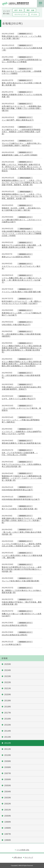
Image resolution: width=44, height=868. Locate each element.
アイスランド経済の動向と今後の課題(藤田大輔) (21, 292)
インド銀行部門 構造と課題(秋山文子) (18, 120)
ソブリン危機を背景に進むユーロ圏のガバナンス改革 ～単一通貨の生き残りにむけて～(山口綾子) (22, 280)
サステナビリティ (21, 14)
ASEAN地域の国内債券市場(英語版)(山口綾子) (21, 499)
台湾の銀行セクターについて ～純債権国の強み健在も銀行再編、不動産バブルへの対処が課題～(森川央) (22, 108)
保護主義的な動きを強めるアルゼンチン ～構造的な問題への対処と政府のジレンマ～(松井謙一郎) (22, 520)
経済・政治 (18, 10)
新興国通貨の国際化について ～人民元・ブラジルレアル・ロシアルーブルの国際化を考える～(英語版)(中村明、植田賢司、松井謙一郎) (22, 183)
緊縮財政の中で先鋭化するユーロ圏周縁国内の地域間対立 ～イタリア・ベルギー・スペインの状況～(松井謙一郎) (22, 478)
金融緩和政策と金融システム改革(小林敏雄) (20, 155)
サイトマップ (29, 857)
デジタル (34, 14)
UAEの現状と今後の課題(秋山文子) (16, 325)
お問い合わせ (18, 857)
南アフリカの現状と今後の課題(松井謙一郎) (20, 509)
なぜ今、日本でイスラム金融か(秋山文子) (19, 399)
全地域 (5, 658)
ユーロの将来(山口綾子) (11, 644)
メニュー (40, 4)
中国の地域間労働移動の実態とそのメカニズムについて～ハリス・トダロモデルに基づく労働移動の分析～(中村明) (22, 233)
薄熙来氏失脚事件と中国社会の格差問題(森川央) (21, 443)
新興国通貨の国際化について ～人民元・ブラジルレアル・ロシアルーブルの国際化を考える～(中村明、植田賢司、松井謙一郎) (22, 196)
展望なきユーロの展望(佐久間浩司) (16, 257)
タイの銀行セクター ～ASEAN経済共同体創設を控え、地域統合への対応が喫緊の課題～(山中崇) (21, 132)
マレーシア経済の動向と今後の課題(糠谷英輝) (21, 581)
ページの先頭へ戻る (23, 850)
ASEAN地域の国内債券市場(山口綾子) (17, 490)
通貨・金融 (30, 10)
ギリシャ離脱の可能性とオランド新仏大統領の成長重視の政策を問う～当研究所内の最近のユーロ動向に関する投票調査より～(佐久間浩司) (22, 364)
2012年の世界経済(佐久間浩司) (15, 625)
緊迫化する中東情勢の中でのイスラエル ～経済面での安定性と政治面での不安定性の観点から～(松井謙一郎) (22, 569)
